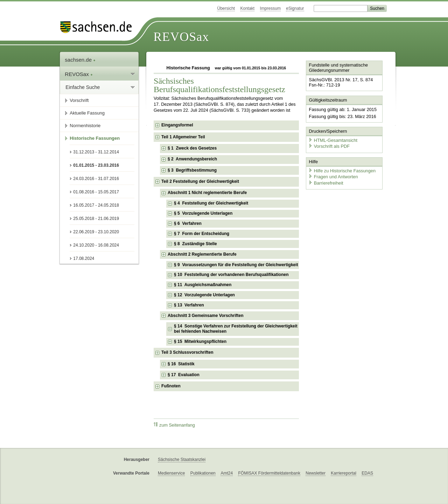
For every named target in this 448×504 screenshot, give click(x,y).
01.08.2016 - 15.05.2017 (96, 192)
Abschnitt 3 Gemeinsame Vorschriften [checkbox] (206, 316)
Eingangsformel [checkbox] (177, 125)
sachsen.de (80, 60)
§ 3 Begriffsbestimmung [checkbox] (192, 170)
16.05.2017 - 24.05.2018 (96, 205)
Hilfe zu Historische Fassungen (342, 171)
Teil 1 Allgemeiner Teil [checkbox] (183, 137)
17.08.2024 (84, 258)
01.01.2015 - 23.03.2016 (96, 165)
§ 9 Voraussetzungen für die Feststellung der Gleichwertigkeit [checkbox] (236, 265)
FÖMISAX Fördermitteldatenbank (269, 473)
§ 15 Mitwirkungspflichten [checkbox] (200, 341)
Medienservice (171, 473)
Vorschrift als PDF (329, 146)
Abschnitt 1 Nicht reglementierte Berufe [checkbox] (207, 193)
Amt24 (227, 473)
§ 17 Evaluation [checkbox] (184, 375)
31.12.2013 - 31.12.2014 (96, 152)
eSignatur (295, 8)
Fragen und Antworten (333, 177)
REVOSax (181, 37)
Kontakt (248, 8)
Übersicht (226, 8)
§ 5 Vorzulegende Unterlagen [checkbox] (203, 213)
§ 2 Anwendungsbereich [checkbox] (192, 159)
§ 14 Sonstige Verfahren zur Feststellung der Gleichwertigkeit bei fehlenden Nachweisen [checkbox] (236, 329)
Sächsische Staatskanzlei (182, 460)
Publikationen (203, 473)
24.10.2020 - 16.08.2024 (96, 245)
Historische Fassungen (95, 138)
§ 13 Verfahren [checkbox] (189, 305)
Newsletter (316, 473)
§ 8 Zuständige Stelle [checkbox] (195, 244)
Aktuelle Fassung (87, 113)
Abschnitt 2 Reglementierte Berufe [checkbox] (202, 254)
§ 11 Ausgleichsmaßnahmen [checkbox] (203, 285)
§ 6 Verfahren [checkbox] (188, 223)
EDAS (367, 473)
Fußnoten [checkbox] (171, 386)
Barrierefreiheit (326, 183)
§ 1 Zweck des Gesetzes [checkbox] (192, 148)
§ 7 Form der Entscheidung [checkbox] (202, 234)
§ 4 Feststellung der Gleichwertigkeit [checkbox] (211, 203)
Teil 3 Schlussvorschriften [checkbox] (187, 352)
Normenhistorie (85, 126)
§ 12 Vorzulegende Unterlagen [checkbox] (204, 295)
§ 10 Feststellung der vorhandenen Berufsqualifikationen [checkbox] (231, 275)
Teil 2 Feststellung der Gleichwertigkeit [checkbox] (200, 181)
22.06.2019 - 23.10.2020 (96, 232)
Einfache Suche (83, 87)
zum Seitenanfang (174, 425)
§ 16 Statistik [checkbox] (181, 364)
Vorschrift (79, 100)
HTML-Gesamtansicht (333, 140)
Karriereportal (344, 473)
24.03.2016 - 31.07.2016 (96, 179)
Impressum (270, 8)
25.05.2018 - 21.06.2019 (96, 219)
